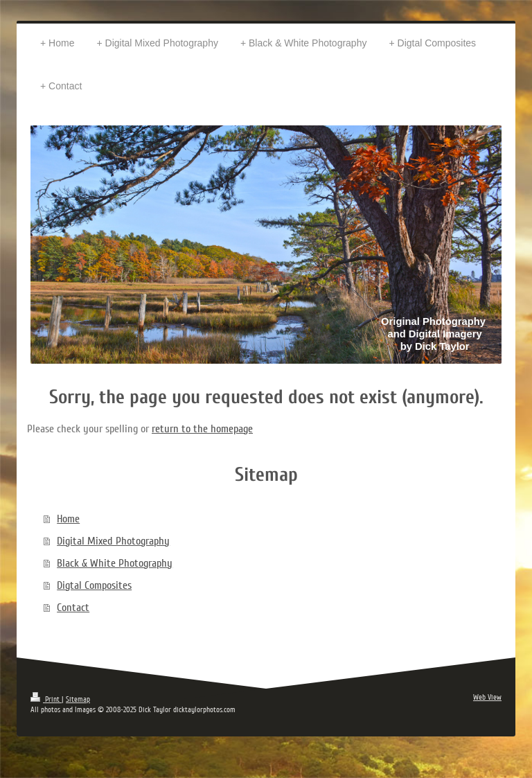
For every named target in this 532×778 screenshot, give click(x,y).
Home (68, 519)
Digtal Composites (94, 585)
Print (46, 699)
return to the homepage (202, 429)
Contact (73, 608)
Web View (487, 697)
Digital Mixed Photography (113, 541)
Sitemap (78, 699)
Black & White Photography (115, 563)
